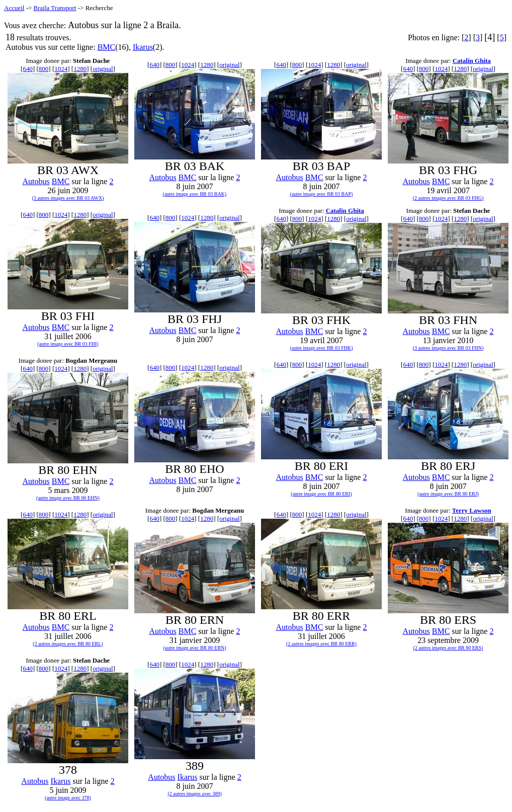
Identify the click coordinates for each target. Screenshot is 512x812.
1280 (80, 69)
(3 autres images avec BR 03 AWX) (68, 198)
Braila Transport (55, 8)
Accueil (14, 8)
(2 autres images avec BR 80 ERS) (448, 648)
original (103, 69)
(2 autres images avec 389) (194, 794)
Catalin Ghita (472, 61)
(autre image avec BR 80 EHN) (68, 498)
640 (28, 69)
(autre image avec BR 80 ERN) (194, 648)
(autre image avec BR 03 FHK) (321, 348)
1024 (61, 69)
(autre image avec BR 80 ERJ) (448, 494)
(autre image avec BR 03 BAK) (195, 194)
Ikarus (143, 47)
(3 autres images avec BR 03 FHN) (448, 348)
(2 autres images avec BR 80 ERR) (321, 644)
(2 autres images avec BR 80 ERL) (68, 644)
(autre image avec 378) (68, 798)
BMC (107, 47)
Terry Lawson (472, 510)
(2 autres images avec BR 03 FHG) (448, 198)
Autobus (36, 181)
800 (44, 69)
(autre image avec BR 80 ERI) (321, 494)
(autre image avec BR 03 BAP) (322, 194)
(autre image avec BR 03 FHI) (68, 344)
